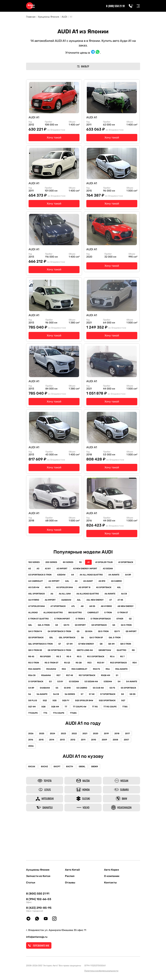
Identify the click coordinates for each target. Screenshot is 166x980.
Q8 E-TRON (132, 665)
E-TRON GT (66, 633)
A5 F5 (79, 600)
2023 (66, 764)
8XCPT (59, 797)
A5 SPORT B (118, 600)
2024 (55, 764)
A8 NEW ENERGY (67, 626)
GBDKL (86, 797)
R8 (30, 678)
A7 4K (65, 620)
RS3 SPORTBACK (37, 691)
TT (127, 730)
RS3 (105, 685)
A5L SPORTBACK (69, 607)
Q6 (85, 659)
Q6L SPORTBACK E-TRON (41, 665)
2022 (78, 764)
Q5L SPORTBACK (69, 659)
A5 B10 (32, 600)
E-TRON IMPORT (113, 633)
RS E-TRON (45, 685)
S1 (45, 704)
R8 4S (41, 678)
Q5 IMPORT (117, 652)
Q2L (80, 639)
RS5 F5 (134, 691)
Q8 (105, 665)
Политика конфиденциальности (101, 971)
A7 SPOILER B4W (82, 620)
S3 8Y (87, 704)
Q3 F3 (119, 639)
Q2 (70, 639)
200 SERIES (53, 575)
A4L (99, 594)
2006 (31, 777)
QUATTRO (126, 672)
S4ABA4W (88, 711)
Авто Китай (73, 869)
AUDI (64, 17)
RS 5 (92, 678)
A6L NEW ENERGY (38, 620)
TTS (110, 737)
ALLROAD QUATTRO (108, 626)
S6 (81, 717)
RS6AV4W (77, 698)
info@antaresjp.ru (37, 937)
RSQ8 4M (33, 704)
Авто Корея (112, 869)
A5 (109, 594)
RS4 (54, 691)
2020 (101, 764)
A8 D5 (32, 626)
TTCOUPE (97, 737)
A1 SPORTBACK (36, 581)
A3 (60, 581)
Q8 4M (117, 665)
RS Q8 (93, 685)
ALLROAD (87, 626)
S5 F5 (49, 717)
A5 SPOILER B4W (97, 600)
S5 (101, 711)
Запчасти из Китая (39, 876)
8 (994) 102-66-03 (39, 899)
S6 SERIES (124, 717)
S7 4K (40, 724)
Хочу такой (54, 139)
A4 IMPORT (85, 594)
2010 (99, 770)
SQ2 (110, 724)
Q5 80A (72, 652)
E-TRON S (133, 633)
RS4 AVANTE (69, 691)
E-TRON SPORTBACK (39, 639)
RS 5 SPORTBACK (109, 678)
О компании (112, 876)
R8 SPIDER (56, 678)
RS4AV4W (86, 691)
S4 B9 (74, 711)
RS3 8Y (117, 685)
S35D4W (33, 711)
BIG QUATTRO (131, 626)
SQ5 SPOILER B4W (38, 730)
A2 (51, 581)
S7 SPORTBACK (57, 724)
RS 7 (31, 685)
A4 (92, 588)
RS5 (100, 691)
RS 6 (127, 678)
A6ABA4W (98, 613)
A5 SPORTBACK (36, 607)
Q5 (60, 652)
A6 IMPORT (81, 613)
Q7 (61, 665)
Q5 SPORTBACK (36, 659)
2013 (65, 770)
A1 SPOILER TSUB (108, 575)
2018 (124, 764)
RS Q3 (81, 685)
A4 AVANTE (34, 594)
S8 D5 (84, 724)
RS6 (31, 698)
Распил (70, 876)
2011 (87, 770)
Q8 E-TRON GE (36, 672)
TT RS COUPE (67, 737)
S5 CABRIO (127, 711)
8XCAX (32, 797)
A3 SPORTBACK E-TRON (57, 588)
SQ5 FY (133, 724)
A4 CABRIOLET (66, 594)
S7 (30, 724)
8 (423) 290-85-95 (39, 908)
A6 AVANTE (34, 613)
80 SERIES (70, 575)
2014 (54, 770)
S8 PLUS (98, 724)
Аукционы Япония (48, 17)
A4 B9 (49, 594)
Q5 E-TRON (87, 652)
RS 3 (70, 678)
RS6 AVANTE (45, 698)
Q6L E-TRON (120, 659)
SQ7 (78, 730)
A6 (85, 607)
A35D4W (80, 588)
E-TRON (50, 633)
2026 (31, 764)
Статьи (31, 883)
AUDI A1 (35, 118)
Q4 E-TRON (83, 646)
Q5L (52, 659)
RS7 (90, 698)
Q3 (108, 639)
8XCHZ (46, 797)
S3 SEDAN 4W (120, 704)
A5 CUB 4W (65, 600)
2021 (89, 764)
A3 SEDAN (34, 588)
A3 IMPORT (86, 581)
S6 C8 (109, 717)
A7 (54, 620)
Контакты (111, 883)
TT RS (51, 737)
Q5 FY (102, 652)
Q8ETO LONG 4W (88, 672)
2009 (110, 770)
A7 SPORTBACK (104, 620)
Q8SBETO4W (109, 672)
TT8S (83, 737)
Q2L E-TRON (94, 639)
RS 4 (81, 678)
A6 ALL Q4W (99, 607)
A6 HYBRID (64, 613)
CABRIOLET (34, 633)
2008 (122, 770)
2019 (112, 764)
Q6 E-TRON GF (100, 659)
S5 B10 (112, 711)
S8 (73, 724)
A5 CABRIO (47, 600)
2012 (76, 770)
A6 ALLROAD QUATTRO (123, 607)
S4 (45, 711)
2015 (42, 770)
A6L (112, 613)
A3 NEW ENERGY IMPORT (110, 581)
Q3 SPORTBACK (54, 646)
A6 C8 (49, 613)
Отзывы (71, 883)
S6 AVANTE (95, 717)
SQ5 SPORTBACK (62, 730)
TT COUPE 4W (35, 737)
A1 (92, 575)
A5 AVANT (122, 594)
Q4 (69, 646)
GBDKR (99, 797)
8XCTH (72, 797)
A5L (52, 607)
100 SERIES (34, 575)
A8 (130, 620)
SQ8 (103, 730)
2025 (43, 764)
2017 (135, 764)
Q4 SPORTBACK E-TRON (41, 652)
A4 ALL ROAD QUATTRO (111, 588)
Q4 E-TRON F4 (102, 646)
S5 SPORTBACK (66, 717)
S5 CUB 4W (34, 717)
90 (83, 575)
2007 (134, 770)
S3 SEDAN (101, 704)
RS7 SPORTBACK (120, 698)
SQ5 (121, 724)
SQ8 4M (115, 730)
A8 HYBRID (47, 626)
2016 (31, 770)
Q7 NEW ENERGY (89, 665)
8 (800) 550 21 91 (115, 6)
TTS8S (32, 743)
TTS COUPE (124, 737)
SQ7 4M (90, 730)
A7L (120, 620)
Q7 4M (72, 665)
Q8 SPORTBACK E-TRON (61, 672)
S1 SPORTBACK (61, 704)
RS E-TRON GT (64, 685)
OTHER (59, 639)
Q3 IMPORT (34, 646)
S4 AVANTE (59, 711)
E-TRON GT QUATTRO (89, 633)
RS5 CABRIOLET (116, 691)
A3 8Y (71, 581)
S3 (76, 704)
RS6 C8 (62, 698)
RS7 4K (102, 698)
